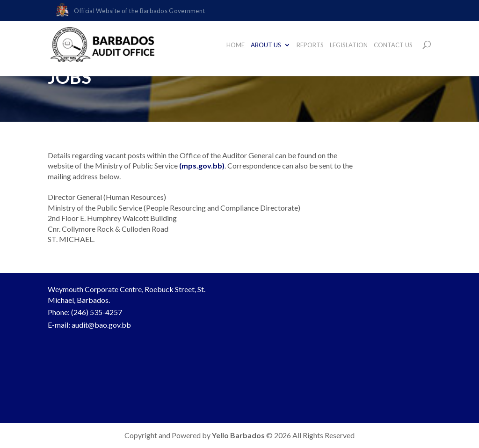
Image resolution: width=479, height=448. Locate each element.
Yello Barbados (239, 435)
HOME (236, 45)
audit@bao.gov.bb (101, 325)
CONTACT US (393, 45)
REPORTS (310, 45)
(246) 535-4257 (97, 312)
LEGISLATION (349, 45)
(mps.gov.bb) (202, 165)
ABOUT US (266, 45)
